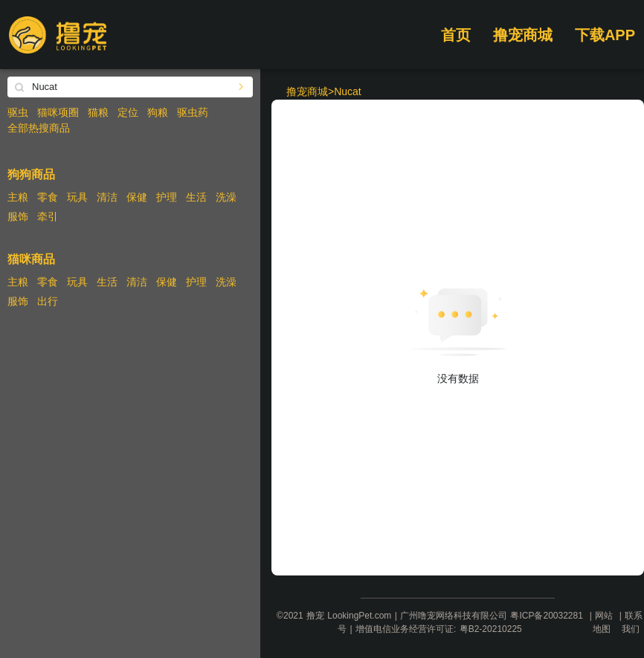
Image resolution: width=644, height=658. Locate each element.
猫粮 (98, 112)
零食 (48, 197)
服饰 (18, 216)
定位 (128, 112)
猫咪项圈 (58, 112)
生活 (196, 197)
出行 (48, 301)
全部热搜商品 (39, 128)
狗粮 (158, 112)
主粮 (18, 197)
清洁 (107, 197)
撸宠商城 (523, 35)
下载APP (605, 35)
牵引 (48, 216)
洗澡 (226, 197)
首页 (456, 35)
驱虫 (18, 112)
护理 (167, 197)
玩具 (77, 197)
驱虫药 (193, 112)
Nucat (348, 91)
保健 (137, 197)
